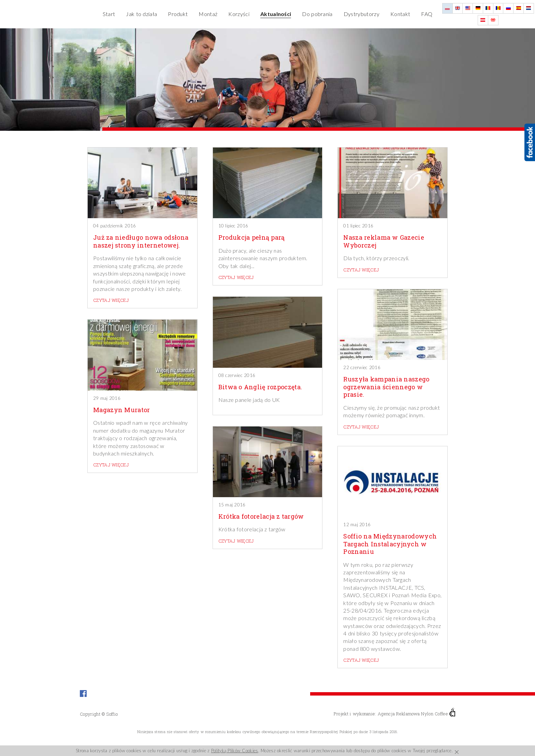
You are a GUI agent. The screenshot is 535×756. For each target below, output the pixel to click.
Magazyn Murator (122, 410)
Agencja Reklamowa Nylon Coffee (416, 714)
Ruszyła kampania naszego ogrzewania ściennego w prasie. (386, 387)
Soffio (112, 714)
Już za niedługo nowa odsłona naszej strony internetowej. (141, 241)
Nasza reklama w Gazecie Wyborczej (384, 241)
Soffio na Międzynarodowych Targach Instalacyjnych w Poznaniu (390, 544)
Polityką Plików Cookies (235, 751)
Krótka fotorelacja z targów (261, 516)
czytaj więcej (111, 300)
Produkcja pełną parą (252, 237)
